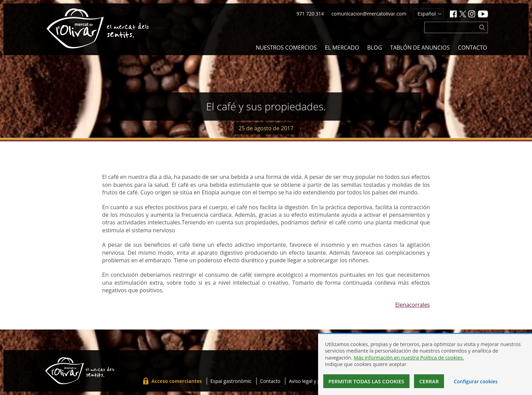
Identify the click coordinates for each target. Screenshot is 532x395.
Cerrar (429, 381)
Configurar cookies (476, 381)
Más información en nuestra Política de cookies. (409, 358)
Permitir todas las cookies (366, 381)
